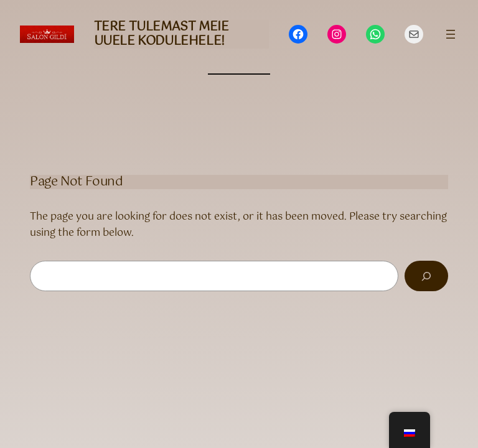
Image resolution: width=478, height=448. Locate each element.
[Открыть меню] (451, 34)
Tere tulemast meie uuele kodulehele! (162, 34)
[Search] (426, 276)
